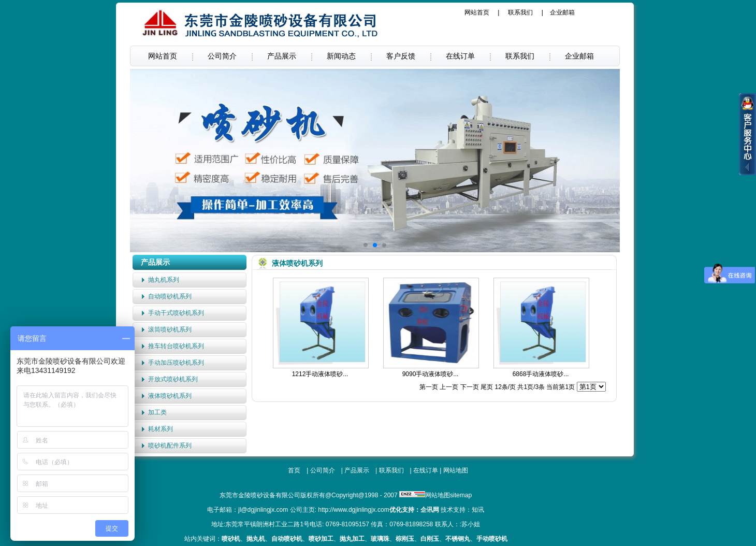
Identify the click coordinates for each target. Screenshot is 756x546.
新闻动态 (341, 56)
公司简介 (222, 56)
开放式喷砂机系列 (173, 379)
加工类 (157, 412)
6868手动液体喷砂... (541, 374)
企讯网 (430, 510)
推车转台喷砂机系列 (176, 346)
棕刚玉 (405, 539)
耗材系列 (161, 429)
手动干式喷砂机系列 (176, 313)
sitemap (461, 495)
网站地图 (456, 470)
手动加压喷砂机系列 (176, 363)
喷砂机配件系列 (170, 446)
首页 (294, 470)
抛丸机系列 (164, 280)
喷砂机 (231, 539)
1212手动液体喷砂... (320, 374)
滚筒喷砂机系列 (170, 329)
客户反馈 (401, 56)
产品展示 (282, 56)
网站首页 (477, 12)
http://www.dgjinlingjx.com (353, 510)
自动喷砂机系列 (170, 296)
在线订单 (460, 56)
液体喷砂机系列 (170, 396)
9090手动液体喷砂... (431, 374)
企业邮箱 (562, 12)
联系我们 (520, 12)
